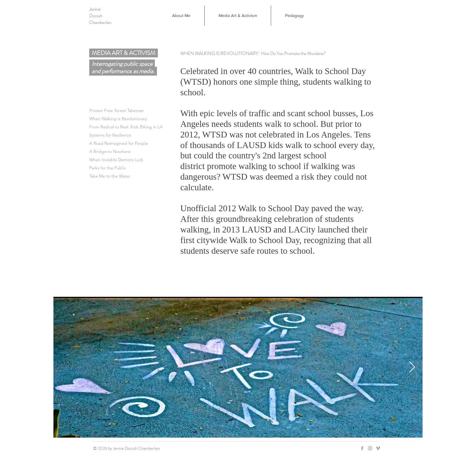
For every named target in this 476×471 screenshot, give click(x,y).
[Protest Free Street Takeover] (142, 111)
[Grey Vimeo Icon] (378, 448)
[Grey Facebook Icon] (362, 448)
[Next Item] (412, 367)
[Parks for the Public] (142, 168)
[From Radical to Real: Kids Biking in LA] (142, 127)
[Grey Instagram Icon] (370, 448)
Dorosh (96, 16)
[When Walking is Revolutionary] (142, 119)
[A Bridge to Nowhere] (142, 152)
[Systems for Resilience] (142, 135)
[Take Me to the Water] (142, 176)
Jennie (95, 9)
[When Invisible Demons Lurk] (142, 160)
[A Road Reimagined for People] (142, 143)
